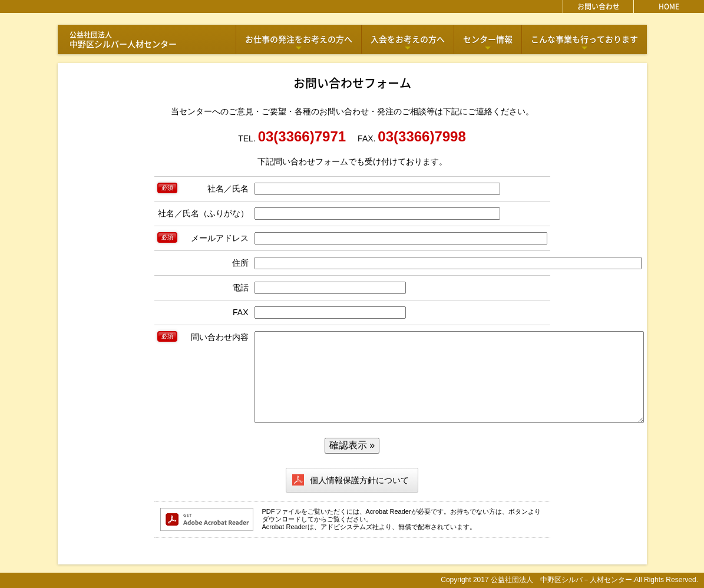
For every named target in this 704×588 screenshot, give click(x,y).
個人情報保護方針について (359, 480)
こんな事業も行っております (584, 43)
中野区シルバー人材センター (123, 39)
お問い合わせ (599, 6)
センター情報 (488, 43)
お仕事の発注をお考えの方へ (299, 43)
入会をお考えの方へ (408, 43)
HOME (669, 6)
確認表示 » (352, 445)
